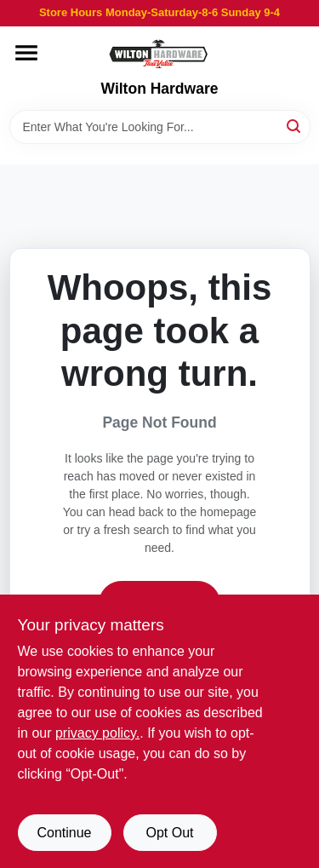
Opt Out (169, 833)
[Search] (295, 126)
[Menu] (26, 53)
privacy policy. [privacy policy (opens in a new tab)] (97, 733)
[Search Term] (160, 127)
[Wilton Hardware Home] (159, 53)
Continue (64, 833)
